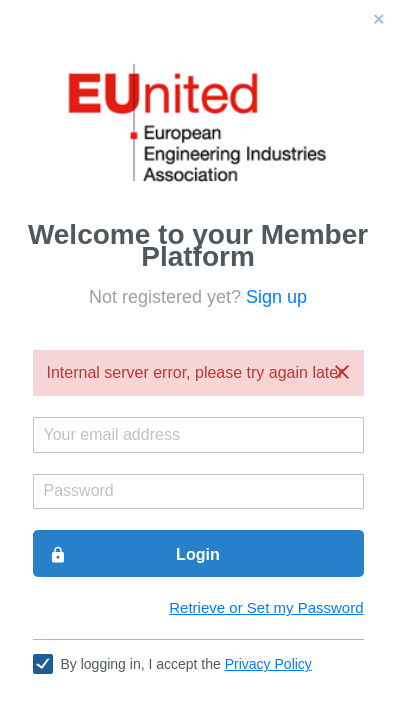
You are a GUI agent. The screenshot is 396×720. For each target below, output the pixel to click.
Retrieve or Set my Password (266, 607)
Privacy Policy (268, 664)
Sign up (276, 297)
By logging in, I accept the (186, 664)
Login (134, 555)
